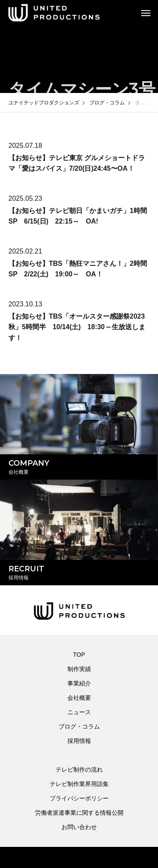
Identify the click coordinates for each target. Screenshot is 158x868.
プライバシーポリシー (79, 798)
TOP (79, 655)
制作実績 (79, 669)
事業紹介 (79, 683)
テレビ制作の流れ (79, 770)
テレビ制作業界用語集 (79, 784)
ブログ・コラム (79, 726)
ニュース (79, 712)
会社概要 (79, 698)
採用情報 (79, 741)
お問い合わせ (79, 827)
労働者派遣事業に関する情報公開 (79, 813)
